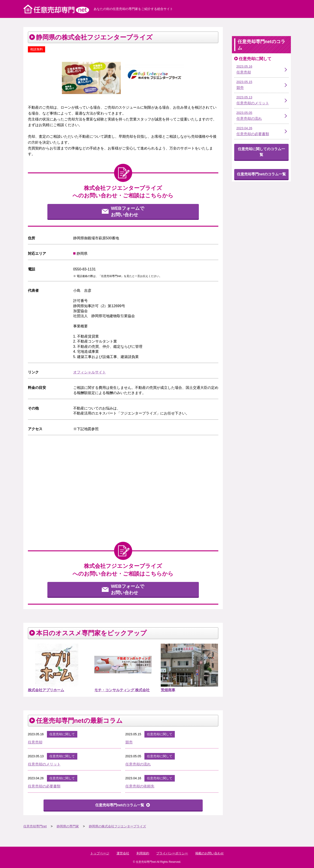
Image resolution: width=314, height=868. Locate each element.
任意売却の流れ (138, 764)
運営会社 (123, 853)
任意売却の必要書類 (44, 786)
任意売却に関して (62, 734)
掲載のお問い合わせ (209, 853)
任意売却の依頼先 (140, 786)
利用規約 (143, 853)
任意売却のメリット (44, 764)
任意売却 (35, 742)
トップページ (100, 853)
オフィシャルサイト (90, 372)
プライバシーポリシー (172, 853)
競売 (129, 742)
